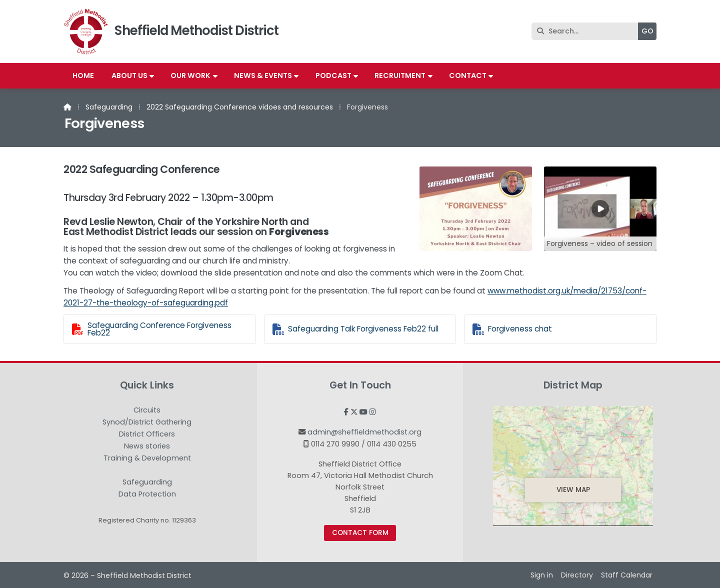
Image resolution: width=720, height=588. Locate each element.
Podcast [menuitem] (333, 75)
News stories (147, 446)
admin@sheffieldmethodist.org (364, 432)
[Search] (587, 31)
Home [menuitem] (83, 75)
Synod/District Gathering (147, 422)
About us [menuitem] (129, 75)
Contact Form (360, 533)
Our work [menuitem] (190, 75)
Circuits (147, 410)
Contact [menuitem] (468, 75)
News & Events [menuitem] (263, 75)
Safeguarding (109, 107)
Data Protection (147, 494)
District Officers (147, 434)
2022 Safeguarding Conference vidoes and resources (240, 107)
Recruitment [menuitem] (400, 75)
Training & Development (147, 458)
